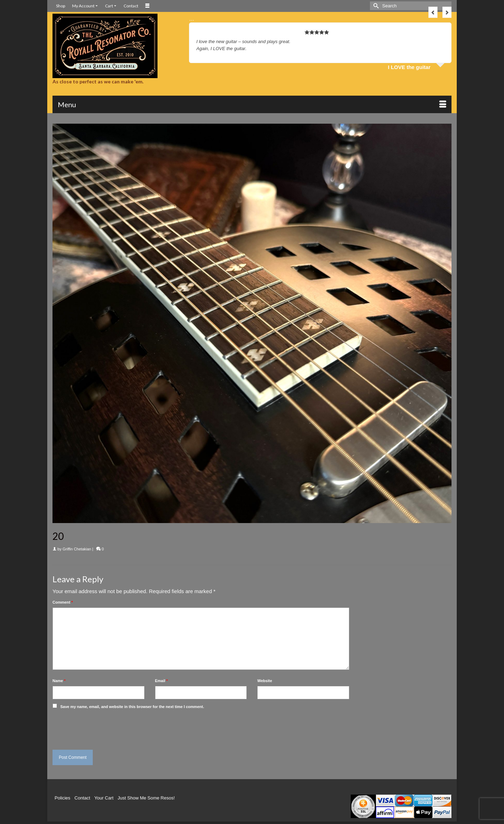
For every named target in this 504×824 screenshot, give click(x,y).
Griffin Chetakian (77, 549)
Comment (63, 602)
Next (447, 12)
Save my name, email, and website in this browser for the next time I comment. (132, 707)
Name (59, 681)
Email (162, 681)
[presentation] (100, 728)
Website (265, 681)
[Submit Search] (375, 6)
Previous (433, 12)
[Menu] (252, 104)
